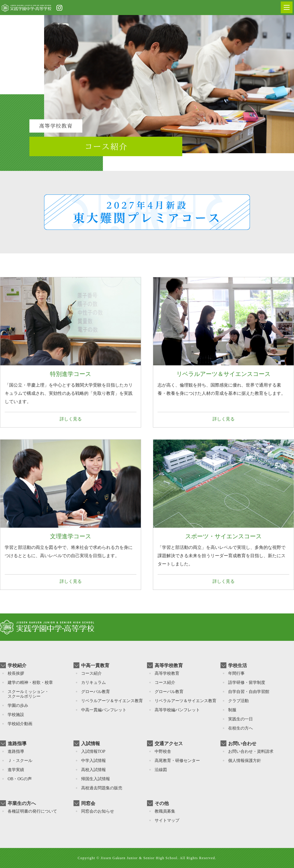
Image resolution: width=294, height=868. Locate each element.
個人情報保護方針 (245, 761)
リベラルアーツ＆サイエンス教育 (112, 701)
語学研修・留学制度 (247, 683)
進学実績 (16, 770)
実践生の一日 (240, 719)
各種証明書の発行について (32, 811)
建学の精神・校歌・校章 (30, 683)
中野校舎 (163, 751)
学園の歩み (18, 706)
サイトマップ (167, 820)
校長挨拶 (16, 673)
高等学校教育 (167, 673)
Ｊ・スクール (20, 761)
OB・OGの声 (20, 779)
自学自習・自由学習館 (249, 692)
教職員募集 (165, 811)
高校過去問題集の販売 (102, 788)
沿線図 (161, 770)
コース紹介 (91, 673)
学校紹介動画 (20, 724)
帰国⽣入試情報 (96, 779)
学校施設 (16, 715)
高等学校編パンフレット (177, 710)
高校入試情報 (93, 770)
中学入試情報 (93, 761)
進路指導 (16, 751)
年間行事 (236, 673)
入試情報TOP (93, 751)
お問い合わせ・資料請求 (251, 751)
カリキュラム (93, 683)
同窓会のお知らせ (98, 811)
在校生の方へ (240, 728)
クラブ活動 (238, 701)
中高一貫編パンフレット (104, 710)
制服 (232, 710)
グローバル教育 (96, 692)
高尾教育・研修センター (177, 761)
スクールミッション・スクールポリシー (28, 694)
